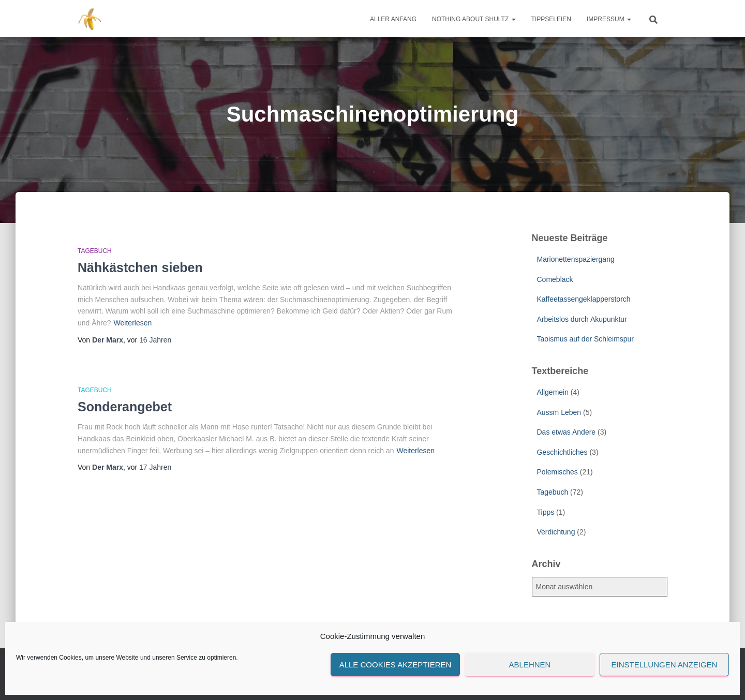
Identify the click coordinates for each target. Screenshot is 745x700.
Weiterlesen (133, 323)
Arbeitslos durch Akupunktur (582, 319)
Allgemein (553, 392)
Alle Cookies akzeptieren (396, 665)
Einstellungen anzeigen (664, 665)
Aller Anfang (393, 19)
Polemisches (557, 472)
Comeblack (555, 279)
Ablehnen (530, 665)
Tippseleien (551, 19)
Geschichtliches (562, 452)
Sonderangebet (125, 407)
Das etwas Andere (567, 432)
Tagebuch (95, 251)
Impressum (609, 19)
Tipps (546, 512)
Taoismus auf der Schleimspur (586, 339)
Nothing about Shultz (474, 19)
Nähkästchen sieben (140, 267)
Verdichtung (556, 532)
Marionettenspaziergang (576, 259)
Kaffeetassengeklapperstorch (584, 299)
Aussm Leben (559, 412)
